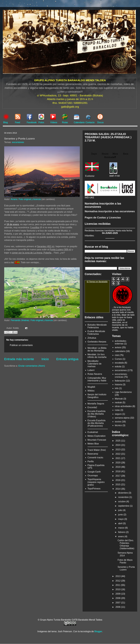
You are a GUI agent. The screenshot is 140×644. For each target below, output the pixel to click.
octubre (122, 502)
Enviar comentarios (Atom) (32, 366)
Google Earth (94, 472)
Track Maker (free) (97, 450)
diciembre (123, 493)
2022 (118, 454)
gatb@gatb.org (70, 107)
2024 (118, 445)
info (117, 388)
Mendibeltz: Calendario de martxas (95, 364)
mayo (121, 519)
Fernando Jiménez (20, 320)
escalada (119, 363)
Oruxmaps (93, 476)
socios (118, 422)
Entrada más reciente (19, 359)
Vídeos (54, 122)
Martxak (119, 399)
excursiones (18, 142)
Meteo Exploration (97, 436)
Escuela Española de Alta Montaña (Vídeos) (96, 414)
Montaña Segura (96, 404)
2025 (118, 441)
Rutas (65, 122)
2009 (118, 594)
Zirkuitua (92, 338)
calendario (120, 351)
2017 (118, 476)
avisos (118, 347)
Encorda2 (92, 407)
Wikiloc (91, 391)
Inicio (45, 359)
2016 (118, 480)
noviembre (124, 497)
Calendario (79, 122)
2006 (118, 607)
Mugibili (91, 387)
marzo (122, 528)
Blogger (98, 631)
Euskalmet (93, 432)
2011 (118, 585)
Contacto (90, 122)
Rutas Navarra (95, 374)
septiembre (124, 506)
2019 (118, 467)
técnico (118, 425)
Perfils (91, 461)
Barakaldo (103, 282)
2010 (118, 589)
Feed (17, 122)
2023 (118, 450)
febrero (122, 532)
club (117, 355)
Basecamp (93, 454)
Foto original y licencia (30, 199)
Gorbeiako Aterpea (97, 342)
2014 (118, 489)
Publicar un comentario (21, 345)
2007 (118, 603)
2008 (118, 598)
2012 (118, 581)
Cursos (118, 359)
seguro (118, 414)
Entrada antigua (67, 359)
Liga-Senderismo (123, 392)
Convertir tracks (95, 458)
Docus (100, 122)
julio (120, 510)
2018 (118, 471)
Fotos (41, 122)
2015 (118, 485)
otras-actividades (123, 406)
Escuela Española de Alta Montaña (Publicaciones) (96, 423)
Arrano (14, 199)
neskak (118, 402)
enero (121, 536)
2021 (118, 458)
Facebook (32, 122)
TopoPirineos (94, 489)
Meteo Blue (93, 444)
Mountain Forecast (97, 440)
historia (118, 385)
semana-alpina (122, 418)
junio (121, 515)
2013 (118, 576)
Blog (5, 122)
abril (121, 523)
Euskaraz (90, 176)
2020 (118, 463)
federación (120, 381)
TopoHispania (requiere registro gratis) (96, 482)
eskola (118, 367)
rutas (117, 410)
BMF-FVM (115, 176)
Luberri (91, 370)
